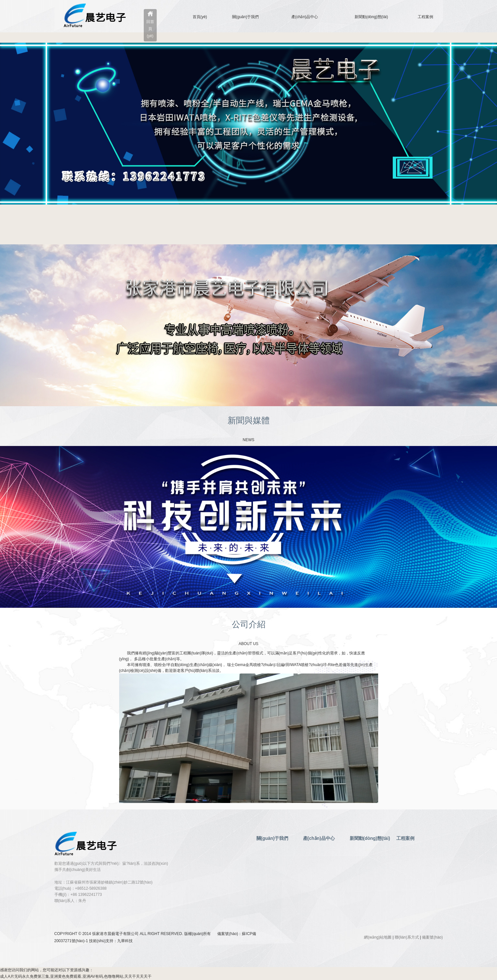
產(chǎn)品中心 (305, 17)
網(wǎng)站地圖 (378, 937)
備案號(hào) (432, 937)
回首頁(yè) (150, 29)
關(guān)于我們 (246, 17)
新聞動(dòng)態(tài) (371, 17)
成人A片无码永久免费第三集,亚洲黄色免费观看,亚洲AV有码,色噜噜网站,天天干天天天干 (76, 976)
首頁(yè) (200, 17)
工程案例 (425, 17)
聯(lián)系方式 (407, 937)
